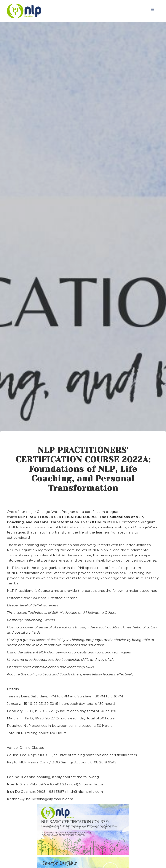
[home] (24, 11)
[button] (153, 10)
